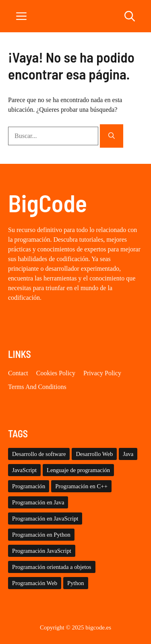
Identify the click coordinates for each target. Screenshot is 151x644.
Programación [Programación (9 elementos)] (29, 486)
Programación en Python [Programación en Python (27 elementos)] (41, 535)
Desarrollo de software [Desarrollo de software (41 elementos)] (39, 454)
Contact (18, 373)
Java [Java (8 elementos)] (128, 454)
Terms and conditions (37, 387)
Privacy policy (102, 373)
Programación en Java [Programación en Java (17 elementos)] (38, 502)
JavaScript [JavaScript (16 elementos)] (24, 470)
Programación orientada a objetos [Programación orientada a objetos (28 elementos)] (52, 567)
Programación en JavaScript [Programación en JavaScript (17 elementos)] (45, 519)
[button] (130, 16)
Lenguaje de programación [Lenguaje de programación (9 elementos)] (78, 470)
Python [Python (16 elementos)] (76, 583)
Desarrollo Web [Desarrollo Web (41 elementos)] (94, 454)
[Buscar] (112, 136)
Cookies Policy (56, 373)
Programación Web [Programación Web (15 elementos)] (35, 583)
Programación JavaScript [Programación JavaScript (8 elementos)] (42, 551)
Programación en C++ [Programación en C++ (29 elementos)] (81, 486)
